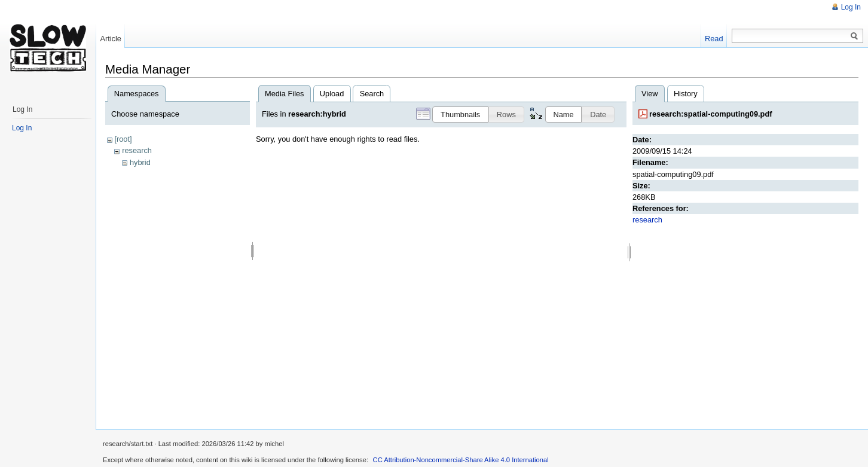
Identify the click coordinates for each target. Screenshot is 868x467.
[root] (123, 139)
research (137, 150)
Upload (332, 94)
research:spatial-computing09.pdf (711, 114)
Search (372, 94)
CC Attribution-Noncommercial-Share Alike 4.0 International (461, 460)
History (686, 94)
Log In (851, 7)
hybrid (140, 162)
